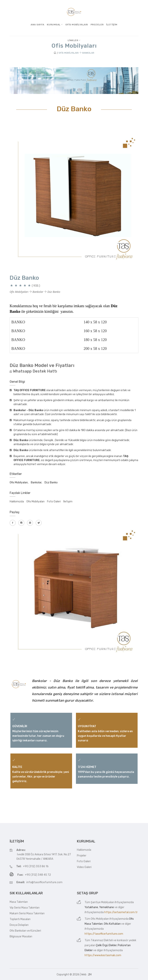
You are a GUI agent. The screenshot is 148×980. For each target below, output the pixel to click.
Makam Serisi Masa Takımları (27, 913)
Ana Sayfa (37, 25)
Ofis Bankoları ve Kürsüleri (25, 931)
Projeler (97, 25)
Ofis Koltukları (112, 924)
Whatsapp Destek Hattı (35, 371)
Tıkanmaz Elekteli (102, 940)
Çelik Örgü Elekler (106, 945)
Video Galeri (84, 867)
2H (90, 975)
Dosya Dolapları (19, 925)
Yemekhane (107, 907)
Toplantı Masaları (20, 919)
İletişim (112, 25)
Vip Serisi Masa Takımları (25, 908)
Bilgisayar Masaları (21, 936)
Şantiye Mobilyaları (102, 902)
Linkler (74, 40)
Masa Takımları (19, 902)
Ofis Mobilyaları (77, 25)
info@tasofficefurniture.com (44, 882)
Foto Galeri (54, 502)
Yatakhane (91, 907)
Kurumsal (55, 25)
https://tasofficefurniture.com (104, 934)
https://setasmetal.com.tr (121, 912)
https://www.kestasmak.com (103, 955)
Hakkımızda (17, 502)
